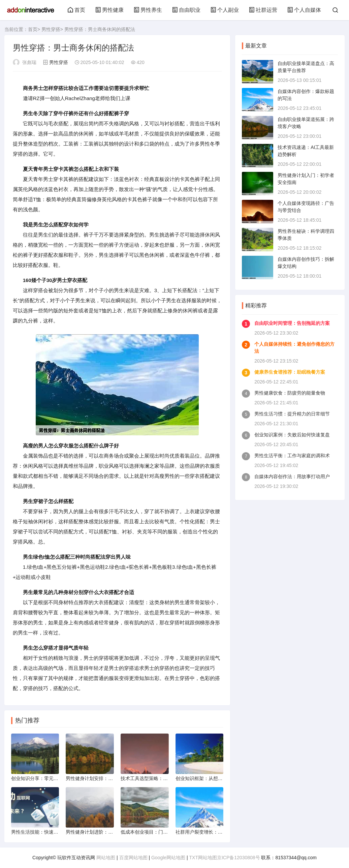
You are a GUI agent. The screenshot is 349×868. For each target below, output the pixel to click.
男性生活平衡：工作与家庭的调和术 (292, 456)
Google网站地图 (168, 858)
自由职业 (186, 10)
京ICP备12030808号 (239, 858)
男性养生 (148, 10)
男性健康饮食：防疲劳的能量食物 (290, 393)
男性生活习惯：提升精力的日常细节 (292, 414)
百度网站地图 (133, 858)
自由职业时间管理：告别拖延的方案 (292, 323)
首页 (76, 10)
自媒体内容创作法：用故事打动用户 (292, 476)
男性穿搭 (51, 29)
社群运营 (263, 10)
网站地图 (106, 858)
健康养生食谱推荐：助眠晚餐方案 (290, 372)
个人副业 (225, 10)
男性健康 (109, 10)
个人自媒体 (304, 10)
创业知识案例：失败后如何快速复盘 (292, 435)
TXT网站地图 (203, 858)
